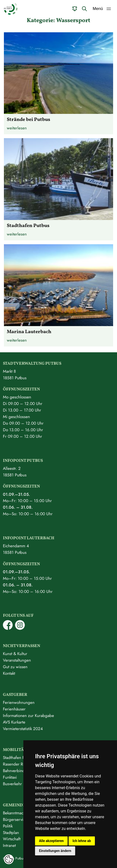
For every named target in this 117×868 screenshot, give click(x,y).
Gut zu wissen (15, 667)
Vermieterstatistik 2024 (23, 729)
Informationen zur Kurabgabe (28, 716)
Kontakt (9, 673)
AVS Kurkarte (14, 722)
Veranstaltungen (17, 660)
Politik (8, 826)
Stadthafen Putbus (18, 758)
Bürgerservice (15, 819)
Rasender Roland (18, 764)
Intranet (9, 845)
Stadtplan (11, 833)
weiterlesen (17, 128)
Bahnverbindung (17, 771)
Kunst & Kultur (15, 654)
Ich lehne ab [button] (82, 841)
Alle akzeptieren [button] (51, 841)
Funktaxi (10, 777)
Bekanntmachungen (20, 813)
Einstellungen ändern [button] (55, 851)
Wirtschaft (12, 839)
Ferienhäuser (14, 709)
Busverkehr (12, 784)
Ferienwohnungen (19, 702)
